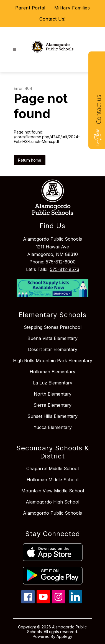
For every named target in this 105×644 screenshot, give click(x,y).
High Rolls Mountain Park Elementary (53, 361)
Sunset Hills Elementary (53, 416)
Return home (30, 160)
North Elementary (53, 394)
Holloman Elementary (53, 372)
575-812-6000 (61, 262)
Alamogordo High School (53, 502)
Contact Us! (53, 19)
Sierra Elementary (53, 405)
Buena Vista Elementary (53, 338)
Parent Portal (30, 8)
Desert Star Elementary (53, 349)
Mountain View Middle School (53, 491)
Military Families (72, 8)
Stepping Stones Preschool (53, 327)
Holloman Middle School (53, 480)
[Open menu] (14, 50)
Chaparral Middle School (53, 468)
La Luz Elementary (53, 383)
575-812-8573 (65, 269)
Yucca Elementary (53, 427)
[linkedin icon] (75, 602)
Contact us (98, 109)
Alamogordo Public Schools (53, 513)
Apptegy (64, 636)
